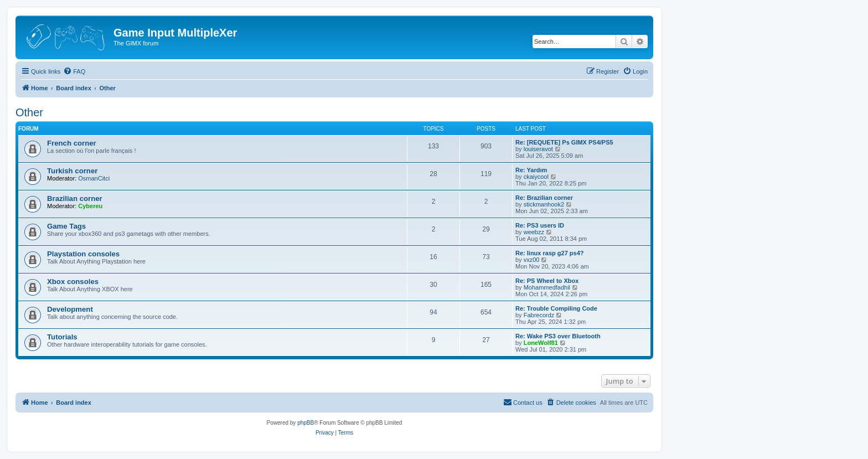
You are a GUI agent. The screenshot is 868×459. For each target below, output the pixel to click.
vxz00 (532, 260)
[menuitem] (74, 71)
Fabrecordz (539, 315)
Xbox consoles (73, 282)
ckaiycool (536, 177)
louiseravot (538, 149)
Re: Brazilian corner (544, 198)
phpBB (306, 423)
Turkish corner (72, 171)
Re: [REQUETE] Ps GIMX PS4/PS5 (564, 142)
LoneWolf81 (541, 343)
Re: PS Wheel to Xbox (547, 281)
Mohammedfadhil (547, 287)
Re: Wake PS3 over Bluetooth (558, 336)
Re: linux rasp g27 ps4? (549, 253)
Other (29, 112)
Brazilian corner (75, 198)
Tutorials (62, 337)
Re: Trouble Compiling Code (556, 308)
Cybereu (90, 206)
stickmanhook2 (544, 204)
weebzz (534, 232)
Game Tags (66, 226)
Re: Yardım (531, 170)
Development (70, 309)
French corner (72, 143)
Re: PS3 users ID (540, 225)
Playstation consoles (83, 254)
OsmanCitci (94, 178)
